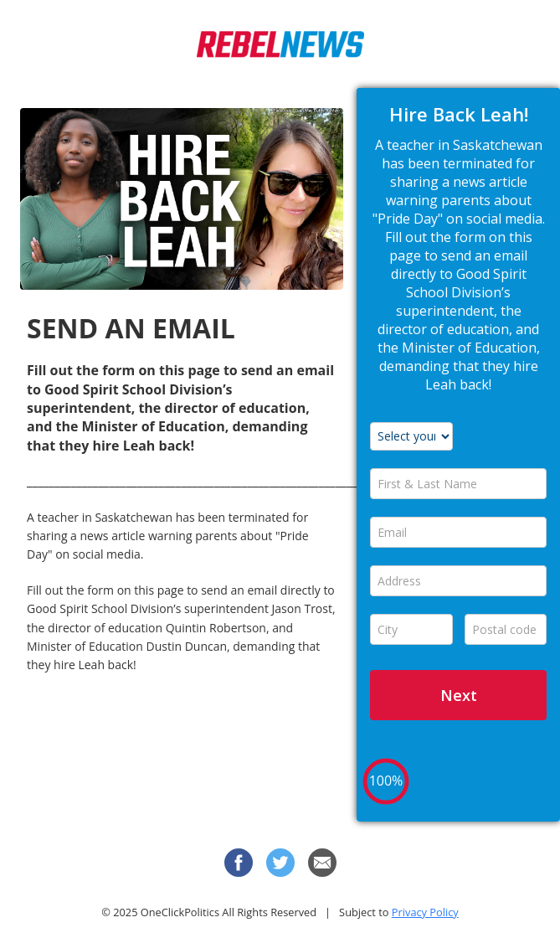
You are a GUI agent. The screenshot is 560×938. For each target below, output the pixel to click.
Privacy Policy (425, 912)
